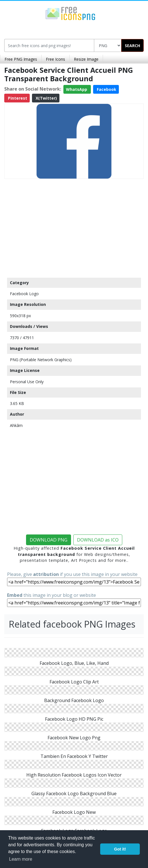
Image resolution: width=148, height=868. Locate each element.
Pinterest (17, 98)
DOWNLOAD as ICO (98, 540)
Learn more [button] (21, 859)
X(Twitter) (46, 98)
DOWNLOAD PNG (49, 540)
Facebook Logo (24, 294)
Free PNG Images (21, 59)
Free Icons (55, 59)
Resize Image (86, 59)
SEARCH (132, 46)
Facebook (106, 89)
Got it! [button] (120, 849)
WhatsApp (77, 89)
